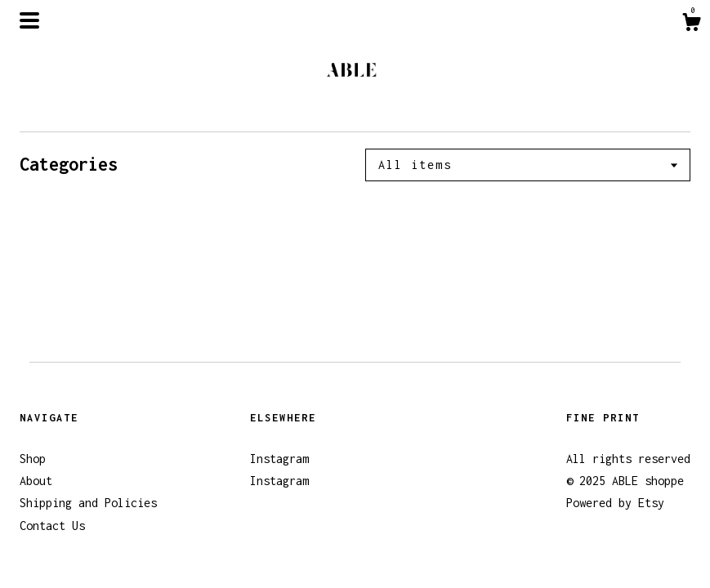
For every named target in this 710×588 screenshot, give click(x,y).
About (36, 481)
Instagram (279, 459)
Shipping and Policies (88, 503)
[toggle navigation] (29, 20)
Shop (33, 459)
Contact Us (52, 526)
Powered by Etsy (615, 503)
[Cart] (691, 24)
